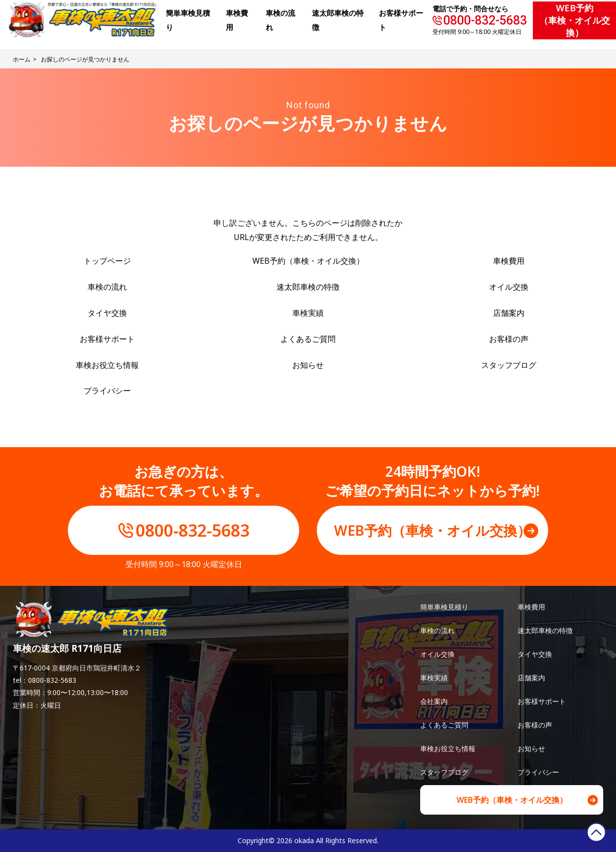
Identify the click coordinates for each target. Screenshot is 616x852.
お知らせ (308, 365)
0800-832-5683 (485, 20)
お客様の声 (509, 339)
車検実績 (308, 313)
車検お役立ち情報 (107, 365)
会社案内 (434, 701)
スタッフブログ (509, 365)
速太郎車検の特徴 (308, 287)
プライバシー (107, 391)
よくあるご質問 (308, 339)
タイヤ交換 (107, 313)
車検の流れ (107, 287)
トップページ (107, 261)
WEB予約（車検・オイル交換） (575, 20)
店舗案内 (509, 313)
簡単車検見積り (444, 607)
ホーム (22, 59)
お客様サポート (107, 339)
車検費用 (509, 261)
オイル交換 (509, 287)
